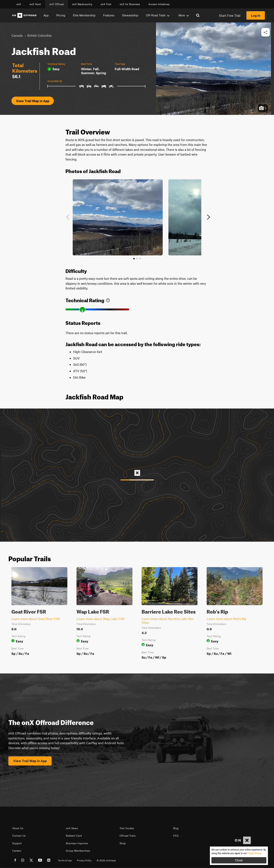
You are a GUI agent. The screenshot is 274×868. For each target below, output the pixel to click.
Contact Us (19, 836)
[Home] (24, 15)
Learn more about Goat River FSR (36, 619)
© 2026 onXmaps (106, 860)
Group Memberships (78, 851)
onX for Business (130, 4)
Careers (17, 851)
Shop (123, 843)
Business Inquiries (77, 843)
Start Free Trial (230, 15)
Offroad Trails (128, 836)
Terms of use (65, 860)
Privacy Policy (84, 860)
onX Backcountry (82, 4)
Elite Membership (84, 15)
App (46, 15)
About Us (18, 828)
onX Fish (106, 4)
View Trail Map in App (33, 101)
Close (239, 860)
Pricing (61, 15)
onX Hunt (35, 4)
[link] (108, 299)
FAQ (176, 836)
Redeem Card (74, 836)
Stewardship (130, 15)
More (184, 15)
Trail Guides (127, 828)
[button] (266, 32)
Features (109, 15)
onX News (72, 828)
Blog (176, 828)
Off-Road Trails (158, 15)
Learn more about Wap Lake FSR (100, 619)
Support (17, 843)
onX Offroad (57, 4)
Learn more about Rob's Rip (227, 619)
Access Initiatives (159, 4)
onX (19, 4)
